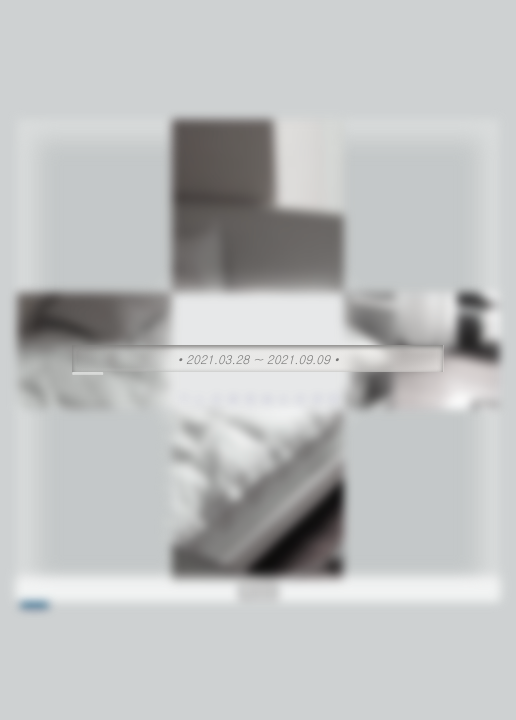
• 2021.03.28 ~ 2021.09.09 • (258, 358)
